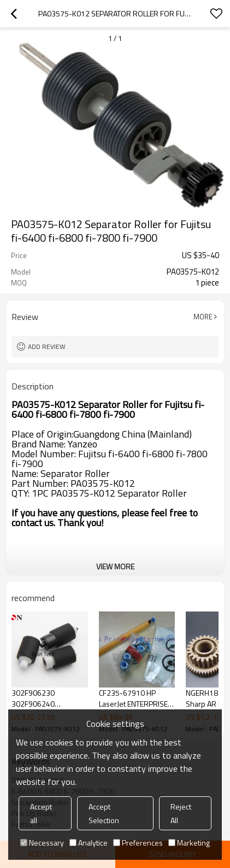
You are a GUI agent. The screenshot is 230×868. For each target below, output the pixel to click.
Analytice (89, 843)
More (203, 317)
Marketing (189, 843)
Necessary (42, 843)
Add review (47, 346)
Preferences (138, 843)
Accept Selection (104, 813)
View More (115, 566)
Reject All (181, 813)
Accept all (41, 813)
